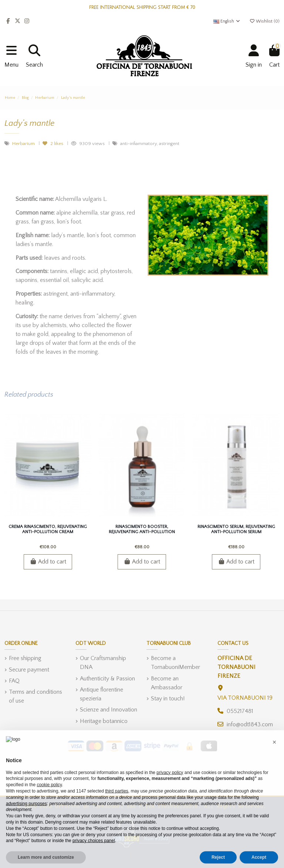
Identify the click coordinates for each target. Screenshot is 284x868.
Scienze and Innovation (109, 710)
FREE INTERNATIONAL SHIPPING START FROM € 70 (142, 8)
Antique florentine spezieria (102, 694)
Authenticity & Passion (107, 679)
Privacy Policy (142, 774)
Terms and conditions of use (35, 696)
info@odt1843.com (250, 724)
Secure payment (29, 670)
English (227, 21)
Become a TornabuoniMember (175, 663)
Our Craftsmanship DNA (103, 663)
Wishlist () (264, 21)
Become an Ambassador (167, 683)
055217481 (240, 711)
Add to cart (48, 562)
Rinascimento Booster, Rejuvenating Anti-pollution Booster (142, 532)
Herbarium (24, 144)
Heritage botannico (104, 721)
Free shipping (25, 658)
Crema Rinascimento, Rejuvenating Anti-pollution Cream (48, 529)
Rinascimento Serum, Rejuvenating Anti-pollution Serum (236, 529)
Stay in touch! (168, 699)
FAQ (14, 681)
